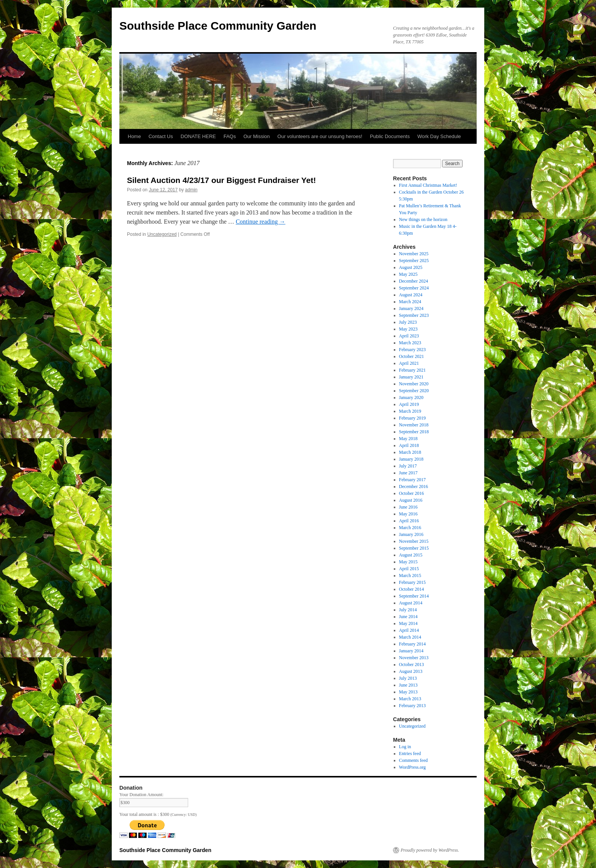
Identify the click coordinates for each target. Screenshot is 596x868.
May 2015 (408, 562)
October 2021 (412, 356)
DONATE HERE (198, 136)
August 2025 (411, 267)
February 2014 (412, 644)
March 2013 (410, 699)
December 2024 (414, 281)
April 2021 (409, 363)
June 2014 (408, 617)
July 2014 (408, 610)
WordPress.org (412, 767)
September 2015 (414, 548)
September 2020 (414, 391)
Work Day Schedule (439, 136)
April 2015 (409, 569)
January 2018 (411, 459)
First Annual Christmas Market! (428, 185)
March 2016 (410, 528)
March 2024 (410, 302)
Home (134, 136)
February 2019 (412, 418)
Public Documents (390, 136)
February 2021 (412, 370)
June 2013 (408, 685)
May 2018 (408, 439)
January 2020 (411, 397)
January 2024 (411, 308)
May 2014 (408, 623)
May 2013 (408, 692)
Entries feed (410, 754)
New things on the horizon (423, 219)
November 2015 (414, 541)
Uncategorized (162, 234)
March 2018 (410, 452)
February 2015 (412, 582)
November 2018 (414, 425)
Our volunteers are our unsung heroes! (320, 136)
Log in (405, 747)
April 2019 (409, 404)
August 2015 (411, 555)
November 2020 (414, 384)
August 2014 (411, 603)
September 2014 (414, 596)
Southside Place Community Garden (218, 26)
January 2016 (411, 534)
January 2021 (411, 377)
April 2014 (409, 630)
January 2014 (411, 651)
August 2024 (411, 295)
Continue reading (261, 222)
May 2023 (408, 329)
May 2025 (408, 274)
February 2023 (412, 350)
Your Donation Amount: (141, 795)
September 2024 (414, 288)
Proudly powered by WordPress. (430, 850)
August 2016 (411, 500)
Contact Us (161, 136)
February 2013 (412, 706)
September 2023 (414, 315)
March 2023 (410, 343)
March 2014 (410, 637)
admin (191, 190)
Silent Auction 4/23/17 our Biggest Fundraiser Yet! (221, 180)
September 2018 (414, 432)
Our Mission (256, 136)
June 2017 (408, 473)
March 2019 (410, 411)
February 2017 (412, 480)
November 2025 (414, 254)
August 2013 (411, 671)
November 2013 (414, 658)
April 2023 (409, 336)
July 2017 (408, 466)
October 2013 (412, 665)
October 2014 (412, 589)
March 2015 (410, 575)
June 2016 (408, 507)
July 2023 (408, 322)
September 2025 (414, 261)
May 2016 (408, 514)
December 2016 (414, 486)
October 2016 (412, 493)
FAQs (230, 136)
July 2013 (408, 678)
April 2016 (409, 521)
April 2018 (409, 445)
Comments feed (414, 760)
